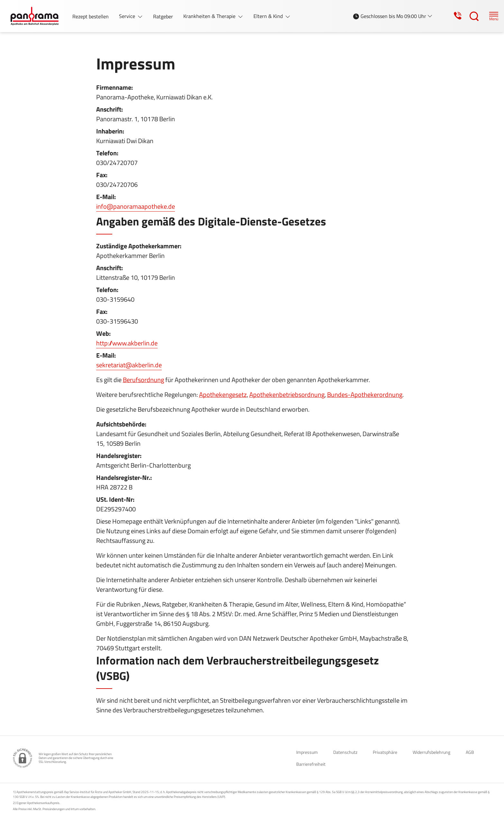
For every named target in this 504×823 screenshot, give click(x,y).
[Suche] (468, 16)
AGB (470, 752)
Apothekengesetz (223, 394)
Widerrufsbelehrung (431, 752)
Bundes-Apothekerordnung (365, 394)
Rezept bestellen (91, 16)
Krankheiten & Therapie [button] (210, 16)
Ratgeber (163, 16)
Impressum (307, 752)
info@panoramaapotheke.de (136, 206)
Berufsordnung (143, 380)
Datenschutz (345, 752)
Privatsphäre (385, 752)
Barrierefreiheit (311, 764)
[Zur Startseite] (37, 16)
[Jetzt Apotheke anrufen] (451, 16)
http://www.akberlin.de (127, 343)
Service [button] (128, 16)
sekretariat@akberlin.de (129, 365)
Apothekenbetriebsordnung (287, 394)
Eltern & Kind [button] (269, 16)
